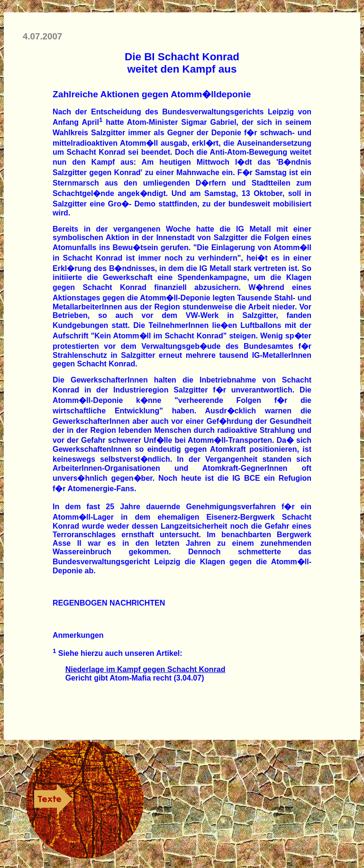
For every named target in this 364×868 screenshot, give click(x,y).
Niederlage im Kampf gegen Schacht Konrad (146, 669)
